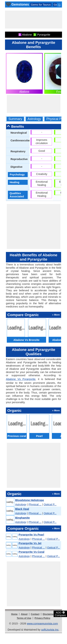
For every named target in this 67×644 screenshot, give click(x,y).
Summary (15, 119)
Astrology (34, 119)
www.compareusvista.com (42, 623)
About (24, 614)
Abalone (24, 91)
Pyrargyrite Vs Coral (31, 552)
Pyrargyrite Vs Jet (30, 543)
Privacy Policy (42, 618)
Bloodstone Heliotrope (30, 500)
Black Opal (22, 509)
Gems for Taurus (41, 5)
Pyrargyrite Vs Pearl (31, 535)
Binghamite (23, 518)
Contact (35, 614)
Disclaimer (49, 614)
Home (14, 614)
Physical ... (35, 504)
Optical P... (50, 504)
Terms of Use (24, 618)
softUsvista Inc (50, 630)
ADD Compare (60, 614)
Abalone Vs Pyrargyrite (21, 379)
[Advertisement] (34, 20)
